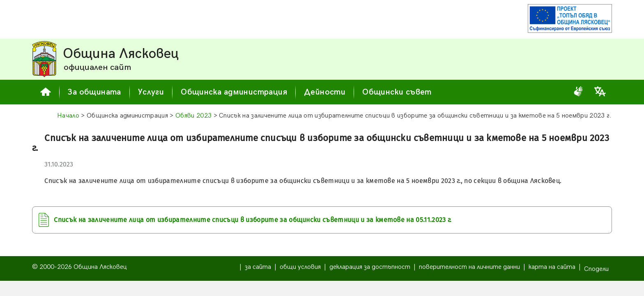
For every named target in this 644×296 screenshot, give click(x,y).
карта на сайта (552, 267)
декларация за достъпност (370, 267)
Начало (68, 116)
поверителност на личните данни (469, 267)
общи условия (300, 267)
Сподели (596, 269)
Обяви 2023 (193, 116)
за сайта (258, 267)
